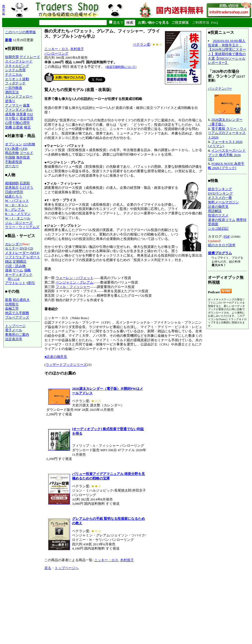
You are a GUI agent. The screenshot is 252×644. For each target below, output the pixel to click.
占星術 (18, 127)
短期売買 (12, 57)
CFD (24, 149)
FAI (30, 114)
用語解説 (215, 211)
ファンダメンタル (19, 110)
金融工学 (12, 308)
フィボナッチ (15, 83)
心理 (8, 123)
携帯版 (4, 10)
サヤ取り (12, 118)
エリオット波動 (17, 79)
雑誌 (8, 261)
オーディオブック (19, 275)
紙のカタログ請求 (222, 245)
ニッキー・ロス (56, 49)
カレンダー (14, 244)
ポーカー (12, 166)
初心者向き (21, 300)
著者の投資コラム (222, 220)
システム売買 (15, 70)
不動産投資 (14, 162)
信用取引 (12, 304)
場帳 (27, 270)
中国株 (10, 157)
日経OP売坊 (14, 192)
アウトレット (15, 283)
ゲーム (18, 270)
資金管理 (26, 118)
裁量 (26, 105)
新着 (8, 40)
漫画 (8, 270)
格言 (27, 127)
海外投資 (23, 157)
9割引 (31, 283)
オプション (14, 144)
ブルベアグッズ (17, 317)
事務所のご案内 (17, 335)
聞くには (14, 279)
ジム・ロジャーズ (19, 223)
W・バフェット (17, 201)
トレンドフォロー (19, 96)
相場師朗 (12, 183)
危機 (8, 127)
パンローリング (56, 53)
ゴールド (26, 153)
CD (31, 248)
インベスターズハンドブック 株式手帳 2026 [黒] (227, 155)
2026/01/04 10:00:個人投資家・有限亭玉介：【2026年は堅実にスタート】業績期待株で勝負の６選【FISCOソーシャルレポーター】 (227, 52)
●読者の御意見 (56, 357)
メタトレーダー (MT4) (22, 253)
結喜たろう (14, 196)
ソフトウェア (15, 257)
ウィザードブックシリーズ (66, 365)
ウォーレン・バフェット (75, 278)
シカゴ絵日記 (218, 229)
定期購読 (20, 261)
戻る (48, 568)
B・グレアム (15, 210)
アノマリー (14, 105)
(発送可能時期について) (121, 67)
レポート (33, 257)
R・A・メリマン (18, 214)
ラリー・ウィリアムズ (22, 227)
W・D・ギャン (16, 205)
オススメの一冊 (220, 198)
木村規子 (77, 49)
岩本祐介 (12, 187)
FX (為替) (12, 149)
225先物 (29, 144)
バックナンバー (220, 88)
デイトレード (30, 57)
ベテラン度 (142, 44)
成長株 (10, 114)
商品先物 (12, 153)
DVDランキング (220, 193)
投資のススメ (218, 215)
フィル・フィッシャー (73, 287)
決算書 (21, 114)
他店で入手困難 (17, 313)
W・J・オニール (18, 218)
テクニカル (14, 75)
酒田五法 (12, 92)
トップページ (15, 326)
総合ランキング (220, 189)
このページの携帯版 (20, 32)
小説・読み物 (15, 266)
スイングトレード (19, 61)
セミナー (12, 248)
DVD (23, 248)
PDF (227, 236)
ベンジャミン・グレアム (75, 282)
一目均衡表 (14, 88)
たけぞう (26, 187)
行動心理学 (21, 123)
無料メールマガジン (223, 202)
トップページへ (67, 568)
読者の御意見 (218, 207)
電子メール (14, 330)
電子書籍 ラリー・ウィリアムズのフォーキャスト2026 (227, 133)
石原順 (25, 183)
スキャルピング (17, 66)
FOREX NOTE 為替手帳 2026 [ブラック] (226, 166)
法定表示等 (14, 339)
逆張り (10, 101)
